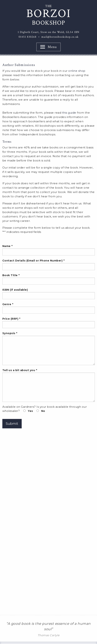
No (41, 411)
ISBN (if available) (49, 294)
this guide (69, 113)
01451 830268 (28, 37)
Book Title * (49, 279)
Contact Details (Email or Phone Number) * (49, 264)
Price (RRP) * (49, 323)
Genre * (49, 308)
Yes (28, 411)
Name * (49, 250)
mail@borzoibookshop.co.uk (60, 37)
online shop (77, 71)
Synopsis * (49, 348)
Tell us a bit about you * (49, 385)
